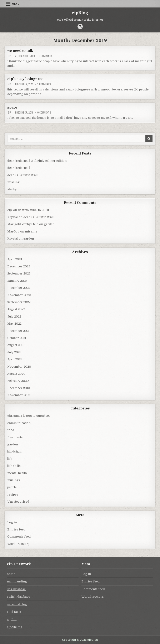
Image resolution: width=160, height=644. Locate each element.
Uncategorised (18, 502)
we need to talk (20, 51)
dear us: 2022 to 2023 (23, 175)
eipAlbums (14, 627)
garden (49, 224)
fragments (15, 437)
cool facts (14, 612)
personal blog (17, 604)
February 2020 (18, 381)
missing (13, 182)
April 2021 (14, 359)
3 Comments (44, 84)
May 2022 (14, 324)
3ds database (16, 589)
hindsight (14, 451)
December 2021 (18, 331)
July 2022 (14, 316)
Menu (16, 4)
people (12, 487)
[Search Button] (80, 27)
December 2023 (19, 266)
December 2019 (19, 388)
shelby (12, 189)
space (12, 107)
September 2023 (19, 273)
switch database (18, 597)
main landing (17, 581)
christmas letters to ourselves (29, 416)
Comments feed (19, 536)
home (11, 574)
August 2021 (16, 345)
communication (19, 423)
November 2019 (19, 395)
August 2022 (16, 309)
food (11, 430)
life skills (14, 466)
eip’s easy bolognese (25, 79)
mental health (17, 473)
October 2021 (17, 338)
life (10, 459)
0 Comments (46, 56)
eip (9, 56)
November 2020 (19, 367)
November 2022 (19, 295)
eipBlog (80, 13)
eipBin (12, 619)
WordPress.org (18, 544)
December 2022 (19, 288)
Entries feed (16, 529)
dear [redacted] (19, 168)
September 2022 (19, 302)
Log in (12, 522)
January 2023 (17, 281)
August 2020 (16, 374)
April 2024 (15, 259)
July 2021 (14, 352)
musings (14, 480)
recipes (13, 494)
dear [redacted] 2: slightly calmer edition (37, 161)
